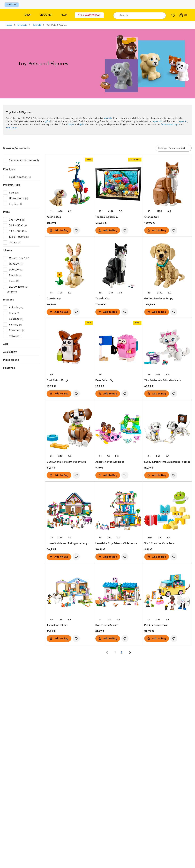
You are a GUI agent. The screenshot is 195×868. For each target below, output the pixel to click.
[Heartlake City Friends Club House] (118, 511)
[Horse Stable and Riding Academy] (70, 511)
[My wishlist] (173, 15)
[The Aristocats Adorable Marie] (167, 348)
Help (64, 15)
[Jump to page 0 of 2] (107, 652)
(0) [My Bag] (183, 15)
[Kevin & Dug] (70, 185)
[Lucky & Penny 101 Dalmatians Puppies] (167, 430)
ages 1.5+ (158, 121)
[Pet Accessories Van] (167, 593)
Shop (28, 15)
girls (82, 124)
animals (108, 118)
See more (9, 292)
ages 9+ (183, 121)
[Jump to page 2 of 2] (130, 652)
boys (71, 124)
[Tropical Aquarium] (118, 185)
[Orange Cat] (167, 185)
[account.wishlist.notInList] (76, 230)
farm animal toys (170, 124)
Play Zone (12, 4)
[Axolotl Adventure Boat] (118, 430)
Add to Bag (61, 230)
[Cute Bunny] (70, 266)
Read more (12, 128)
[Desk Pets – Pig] (118, 348)
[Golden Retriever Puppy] (167, 266)
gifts (47, 121)
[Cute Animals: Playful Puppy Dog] (70, 430)
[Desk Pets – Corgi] (70, 348)
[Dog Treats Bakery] (118, 593)
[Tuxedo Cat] (118, 266)
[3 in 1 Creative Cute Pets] (167, 511)
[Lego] (9, 15)
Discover (46, 15)
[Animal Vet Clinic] (70, 593)
